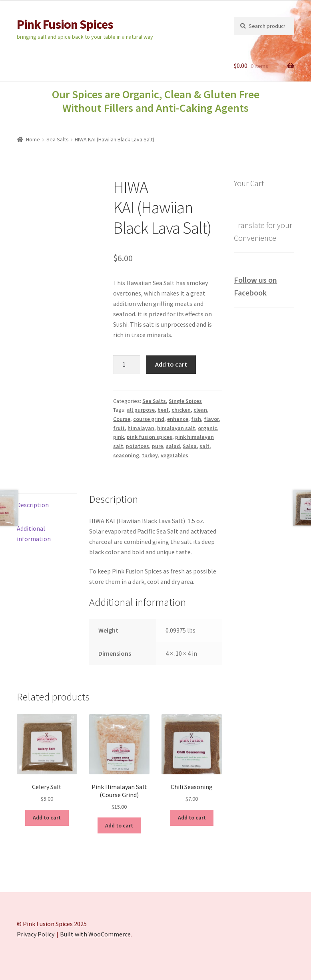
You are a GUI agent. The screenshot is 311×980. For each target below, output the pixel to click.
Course (122, 419)
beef (163, 410)
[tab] (47, 505)
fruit (119, 428)
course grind (149, 419)
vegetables (174, 455)
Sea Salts (58, 139)
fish (196, 419)
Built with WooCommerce (95, 934)
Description (33, 505)
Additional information (34, 534)
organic (207, 428)
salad (173, 446)
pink (119, 437)
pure (157, 446)
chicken (181, 410)
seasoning (126, 455)
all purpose (141, 410)
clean (200, 410)
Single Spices (185, 401)
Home (33, 139)
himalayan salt (176, 428)
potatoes (138, 446)
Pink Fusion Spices (65, 24)
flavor (211, 419)
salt (204, 446)
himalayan (141, 428)
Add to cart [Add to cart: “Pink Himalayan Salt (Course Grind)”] (119, 825)
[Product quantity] (127, 365)
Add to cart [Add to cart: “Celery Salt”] (47, 817)
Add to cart (171, 364)
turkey (150, 455)
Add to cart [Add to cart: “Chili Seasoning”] (192, 817)
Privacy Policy (36, 934)
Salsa (190, 446)
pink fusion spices (150, 437)
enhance (178, 419)
